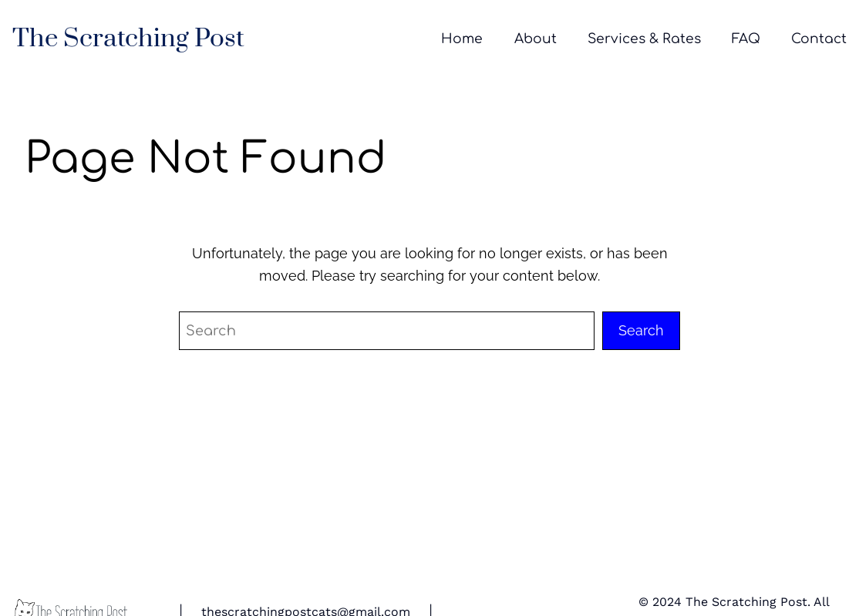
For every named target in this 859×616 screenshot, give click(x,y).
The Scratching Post (128, 39)
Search (641, 330)
